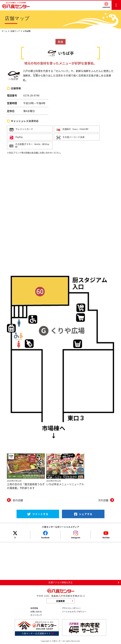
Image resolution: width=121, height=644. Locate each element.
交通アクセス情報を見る (60, 583)
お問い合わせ (36, 612)
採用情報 (34, 608)
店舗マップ (15, 31)
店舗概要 (60, 601)
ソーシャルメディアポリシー (74, 612)
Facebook (45, 538)
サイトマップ (36, 615)
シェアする (83, 514)
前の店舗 (18, 500)
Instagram (76, 538)
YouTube (106, 538)
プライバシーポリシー (71, 608)
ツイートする (38, 514)
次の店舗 (103, 500)
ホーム (4, 31)
